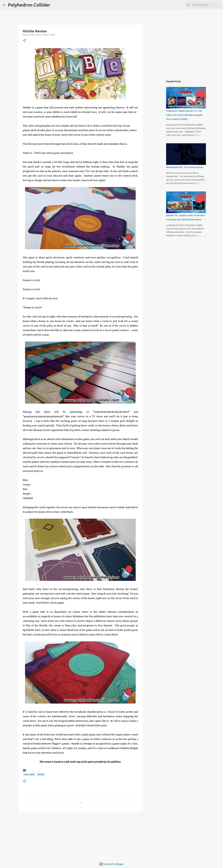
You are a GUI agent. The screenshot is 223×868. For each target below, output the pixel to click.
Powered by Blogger (111, 864)
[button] (24, 41)
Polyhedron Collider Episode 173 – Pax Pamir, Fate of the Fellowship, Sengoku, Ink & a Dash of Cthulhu (185, 115)
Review (41, 774)
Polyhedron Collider (29, 5)
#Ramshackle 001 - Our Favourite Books (185, 167)
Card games (29, 774)
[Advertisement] (80, 836)
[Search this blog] (206, 5)
